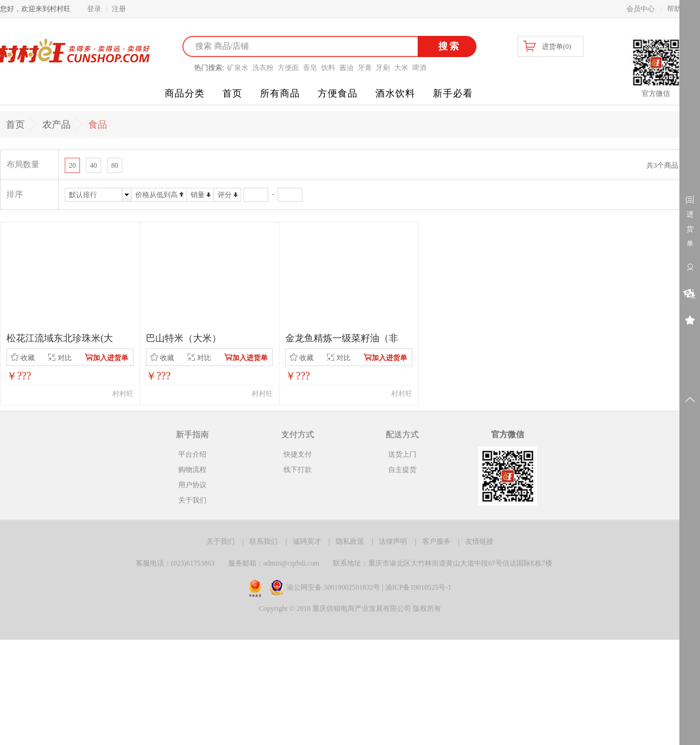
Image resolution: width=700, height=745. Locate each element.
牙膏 (365, 68)
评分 (225, 195)
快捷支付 (298, 454)
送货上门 (402, 454)
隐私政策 (350, 541)
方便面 (288, 68)
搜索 (447, 46)
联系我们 (264, 541)
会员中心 (641, 9)
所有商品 (280, 93)
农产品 (56, 124)
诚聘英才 (307, 541)
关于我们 (192, 500)
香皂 (310, 68)
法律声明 (393, 541)
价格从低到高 (156, 195)
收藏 (23, 357)
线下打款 (298, 470)
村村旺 (123, 394)
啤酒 (419, 68)
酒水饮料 (395, 93)
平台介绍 (192, 454)
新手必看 (453, 93)
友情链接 (479, 541)
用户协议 (192, 485)
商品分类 (185, 93)
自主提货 (402, 470)
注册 (119, 9)
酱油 (346, 68)
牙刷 (383, 68)
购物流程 (192, 470)
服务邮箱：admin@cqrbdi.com (274, 563)
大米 (401, 68)
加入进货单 (106, 357)
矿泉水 (238, 68)
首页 (232, 93)
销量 (198, 195)
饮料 (328, 68)
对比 (60, 357)
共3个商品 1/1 (668, 165)
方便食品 (338, 93)
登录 (94, 9)
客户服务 (436, 541)
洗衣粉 (263, 68)
